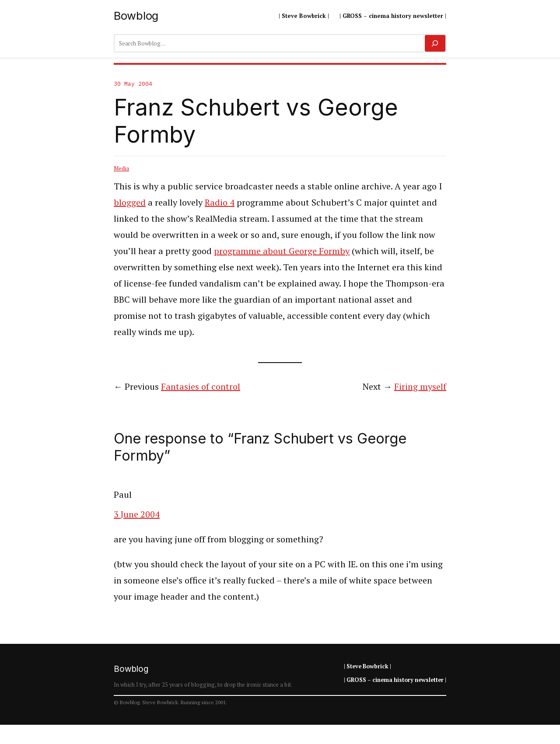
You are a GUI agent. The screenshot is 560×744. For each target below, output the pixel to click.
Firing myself (420, 386)
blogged (130, 202)
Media (121, 168)
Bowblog (136, 16)
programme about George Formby (282, 251)
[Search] (435, 43)
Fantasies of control (201, 386)
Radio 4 (220, 202)
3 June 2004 (137, 514)
